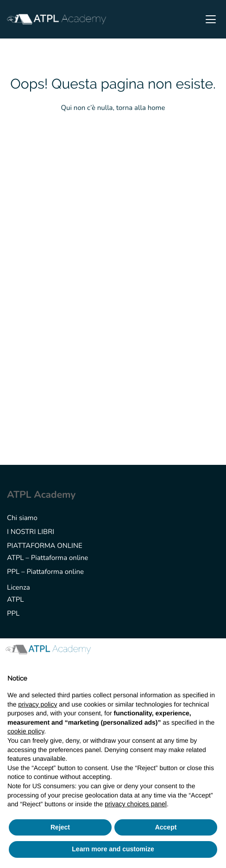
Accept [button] (166, 827)
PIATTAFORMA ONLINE (45, 546)
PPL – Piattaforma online (45, 572)
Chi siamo (22, 518)
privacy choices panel (136, 804)
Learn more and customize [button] (113, 849)
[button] (214, 653)
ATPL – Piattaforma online (47, 558)
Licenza (19, 588)
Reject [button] (60, 827)
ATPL (15, 600)
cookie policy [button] (26, 731)
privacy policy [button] (38, 704)
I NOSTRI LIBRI (31, 532)
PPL (13, 614)
